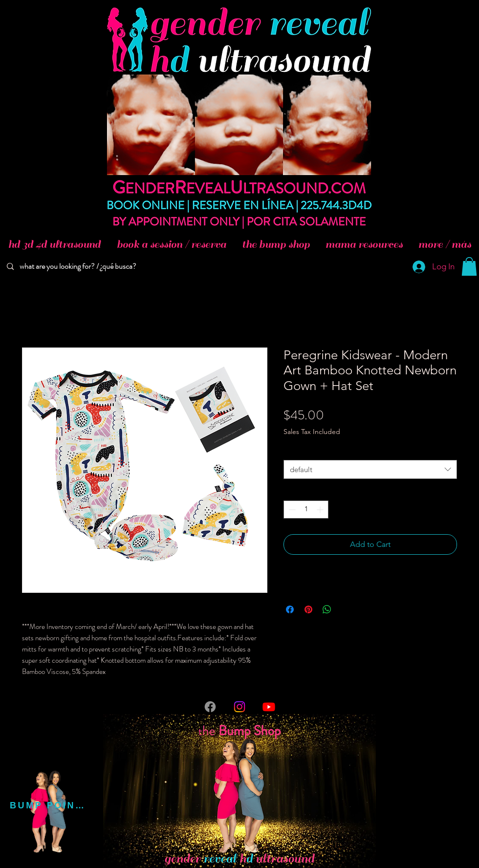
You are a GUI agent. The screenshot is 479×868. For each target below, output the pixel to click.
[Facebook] (210, 707)
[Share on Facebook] (290, 609)
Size (292, 451)
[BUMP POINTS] (48, 805)
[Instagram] (239, 707)
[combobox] (370, 469)
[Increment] (321, 510)
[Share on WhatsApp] (327, 609)
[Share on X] (346, 609)
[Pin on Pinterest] (308, 609)
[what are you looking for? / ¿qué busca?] (79, 267)
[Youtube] (269, 707)
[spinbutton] (306, 510)
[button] (469, 266)
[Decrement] (291, 510)
